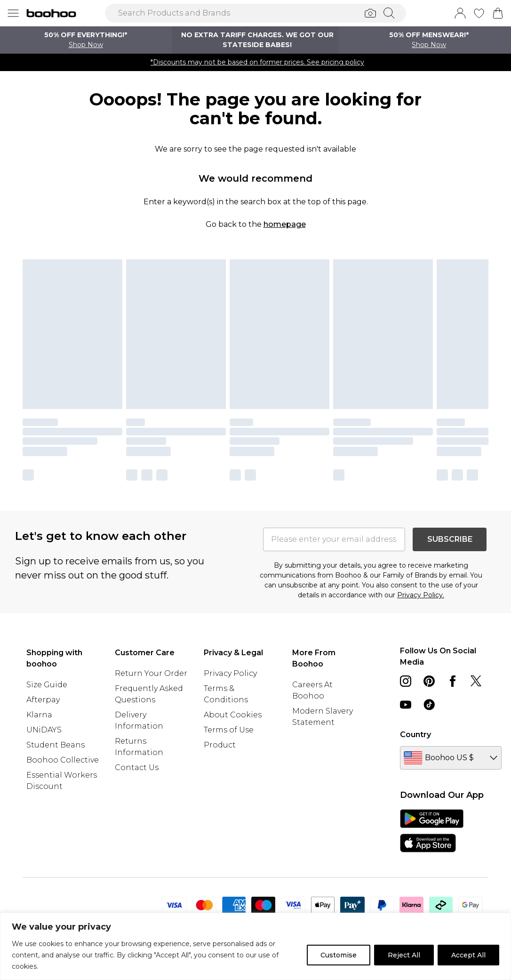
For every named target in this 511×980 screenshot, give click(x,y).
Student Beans (56, 745)
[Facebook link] (453, 681)
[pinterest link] (429, 681)
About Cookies (233, 715)
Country (415, 735)
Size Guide (47, 685)
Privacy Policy (230, 673)
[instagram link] (406, 681)
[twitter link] (476, 681)
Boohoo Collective (63, 760)
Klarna (39, 715)
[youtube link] (406, 705)
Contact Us (137, 767)
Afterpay (43, 700)
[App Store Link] (432, 831)
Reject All (404, 955)
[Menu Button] (13, 13)
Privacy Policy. (421, 595)
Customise (339, 955)
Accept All (468, 955)
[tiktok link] (429, 705)
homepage (285, 224)
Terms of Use (229, 730)
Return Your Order (151, 673)
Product (220, 745)
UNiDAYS (44, 730)
